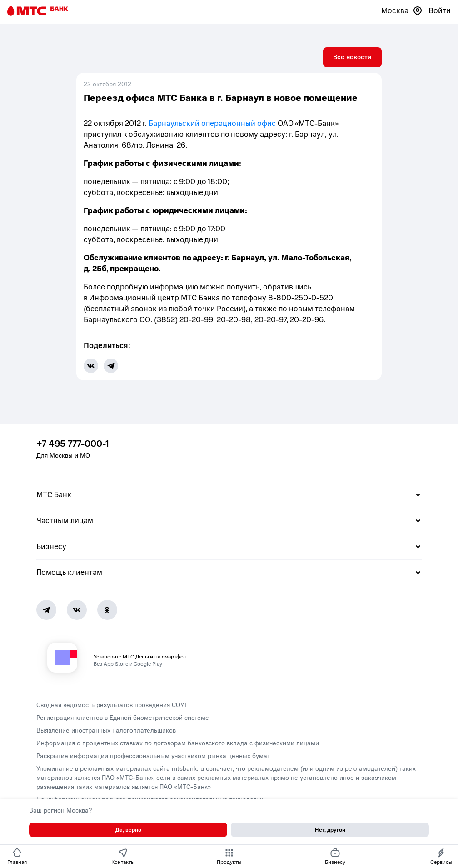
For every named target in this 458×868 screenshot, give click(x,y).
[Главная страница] (38, 11)
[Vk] (77, 610)
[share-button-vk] (91, 366)
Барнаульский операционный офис (212, 123)
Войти (440, 11)
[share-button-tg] (111, 366)
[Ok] (107, 610)
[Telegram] (46, 610)
